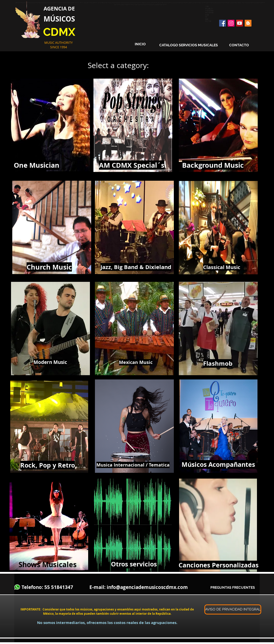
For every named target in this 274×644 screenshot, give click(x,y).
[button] (232, 609)
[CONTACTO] (239, 45)
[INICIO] (140, 44)
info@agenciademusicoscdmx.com (147, 587)
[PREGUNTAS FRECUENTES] (233, 588)
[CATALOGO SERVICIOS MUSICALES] (189, 45)
